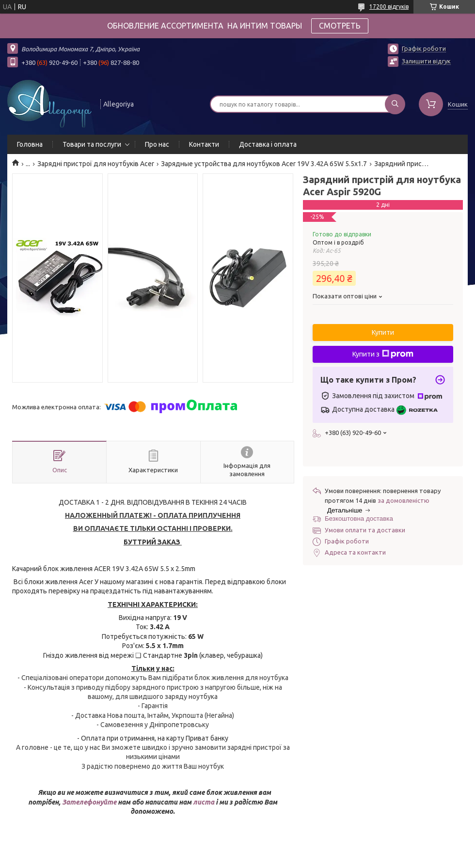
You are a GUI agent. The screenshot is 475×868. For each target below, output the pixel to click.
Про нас (157, 144)
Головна (30, 144)
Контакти (204, 144)
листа (204, 802)
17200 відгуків (389, 7)
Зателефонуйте (90, 802)
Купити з (383, 354)
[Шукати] (395, 104)
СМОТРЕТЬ (340, 26)
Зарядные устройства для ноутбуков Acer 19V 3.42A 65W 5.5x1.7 (264, 164)
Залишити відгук (426, 61)
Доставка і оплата (268, 144)
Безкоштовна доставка (359, 519)
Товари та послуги (92, 144)
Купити (383, 332)
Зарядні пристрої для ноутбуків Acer (96, 164)
